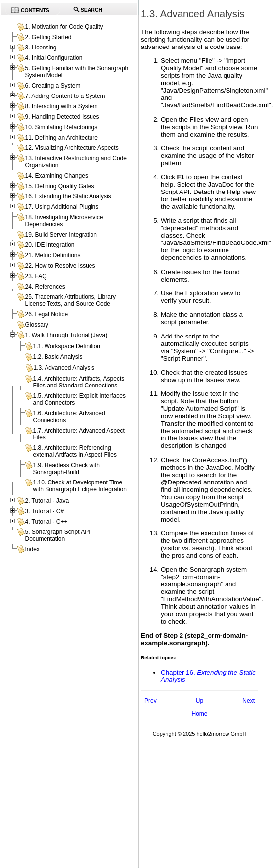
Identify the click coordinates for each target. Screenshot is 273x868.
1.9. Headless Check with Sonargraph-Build (66, 469)
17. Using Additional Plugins (62, 207)
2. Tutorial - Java (47, 501)
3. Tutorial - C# (44, 511)
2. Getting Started (48, 37)
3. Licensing (41, 48)
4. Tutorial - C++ (46, 522)
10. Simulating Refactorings (61, 127)
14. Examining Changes (56, 176)
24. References (45, 287)
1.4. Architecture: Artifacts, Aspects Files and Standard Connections (78, 382)
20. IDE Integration (49, 245)
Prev (151, 701)
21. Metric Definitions (52, 255)
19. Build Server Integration (61, 235)
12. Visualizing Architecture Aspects (71, 148)
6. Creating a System (52, 86)
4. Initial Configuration (53, 58)
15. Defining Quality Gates (59, 186)
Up (200, 701)
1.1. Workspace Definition (67, 346)
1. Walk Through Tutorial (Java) (66, 335)
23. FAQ (36, 276)
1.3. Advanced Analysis (64, 368)
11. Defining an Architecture (61, 138)
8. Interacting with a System (61, 106)
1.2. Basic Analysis (57, 357)
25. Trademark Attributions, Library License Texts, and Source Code (70, 300)
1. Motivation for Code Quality (64, 27)
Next (249, 701)
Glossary (36, 325)
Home (199, 714)
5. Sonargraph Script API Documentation (57, 535)
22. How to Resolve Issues (60, 266)
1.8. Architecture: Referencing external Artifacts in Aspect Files (74, 451)
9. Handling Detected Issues (62, 117)
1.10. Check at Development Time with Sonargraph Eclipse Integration (79, 486)
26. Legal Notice (46, 314)
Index (32, 549)
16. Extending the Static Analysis (68, 196)
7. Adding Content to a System (65, 96)
